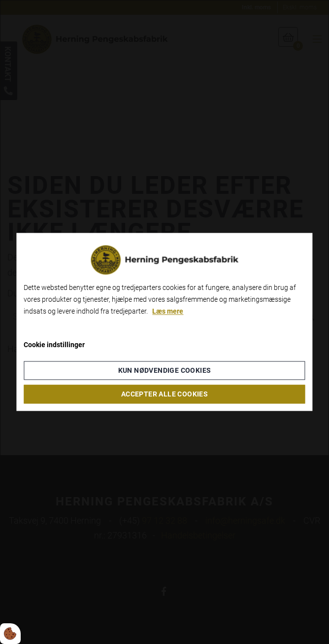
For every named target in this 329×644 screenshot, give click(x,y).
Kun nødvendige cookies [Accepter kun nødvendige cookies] (165, 371)
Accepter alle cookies (164, 394)
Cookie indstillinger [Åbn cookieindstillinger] (54, 345)
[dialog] (164, 322)
